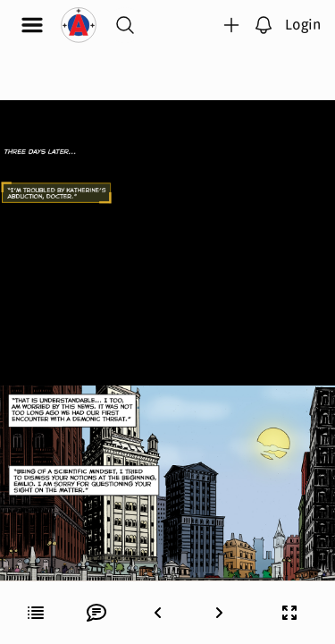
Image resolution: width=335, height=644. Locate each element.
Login (303, 24)
